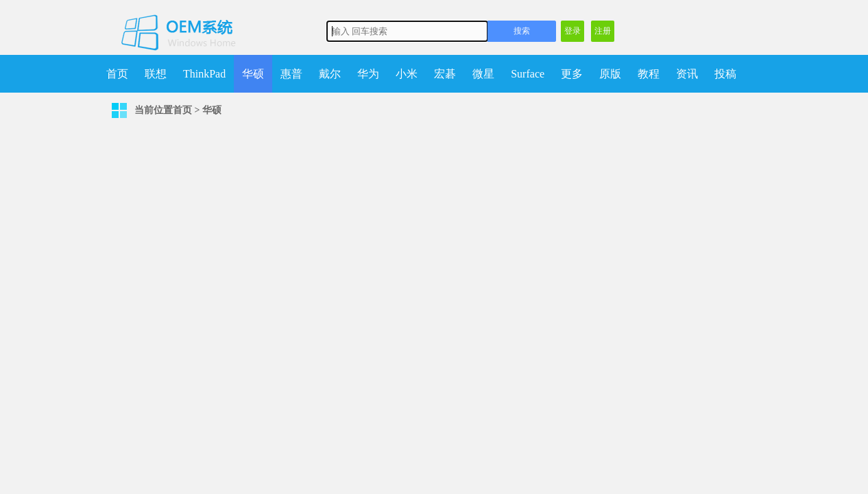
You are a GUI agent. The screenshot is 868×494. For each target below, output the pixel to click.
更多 (572, 74)
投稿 (725, 74)
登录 (572, 31)
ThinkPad (204, 74)
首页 (117, 74)
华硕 (253, 74)
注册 (603, 31)
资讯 (687, 74)
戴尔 (330, 74)
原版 (610, 74)
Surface (528, 74)
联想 (156, 74)
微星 (483, 74)
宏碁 (445, 74)
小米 (407, 74)
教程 (649, 74)
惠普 (291, 74)
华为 (368, 74)
